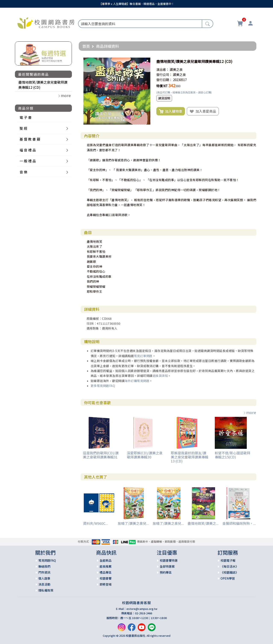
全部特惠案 (167, 566)
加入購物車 (171, 111)
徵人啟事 (44, 578)
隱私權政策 (46, 590)
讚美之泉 (176, 69)
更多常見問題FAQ (103, 386)
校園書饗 (106, 578)
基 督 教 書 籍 (30, 139)
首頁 (86, 46)
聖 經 (23, 128)
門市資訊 (44, 572)
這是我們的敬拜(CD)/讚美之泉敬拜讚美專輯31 (101, 455)
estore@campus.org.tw (142, 609)
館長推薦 (106, 566)
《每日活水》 (229, 566)
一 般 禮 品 (28, 161)
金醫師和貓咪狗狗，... (239, 523)
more (250, 412)
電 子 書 (26, 117)
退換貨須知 (160, 376)
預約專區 (166, 572)
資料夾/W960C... (95, 523)
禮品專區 (106, 572)
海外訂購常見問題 (137, 381)
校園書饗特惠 (169, 560)
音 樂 (23, 172)
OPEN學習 (228, 578)
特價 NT (162, 86)
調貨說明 (164, 98)
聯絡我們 (44, 566)
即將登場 (106, 584)
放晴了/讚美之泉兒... (133, 523)
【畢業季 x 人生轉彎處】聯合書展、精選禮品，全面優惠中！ (137, 4)
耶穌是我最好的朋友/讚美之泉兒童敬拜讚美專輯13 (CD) (190, 457)
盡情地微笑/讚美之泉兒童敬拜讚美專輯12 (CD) (43, 85)
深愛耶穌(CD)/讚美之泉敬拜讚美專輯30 (145, 455)
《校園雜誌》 (229, 572)
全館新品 (106, 560)
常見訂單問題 (143, 356)
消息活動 (44, 584)
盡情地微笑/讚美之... (203, 523)
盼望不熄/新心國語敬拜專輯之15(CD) (232, 455)
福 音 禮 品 (28, 150)
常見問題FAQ (47, 560)
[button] (147, 61)
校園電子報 (228, 560)
